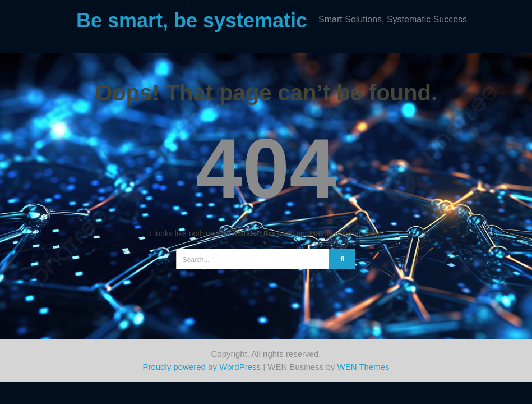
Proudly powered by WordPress (202, 367)
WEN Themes (364, 367)
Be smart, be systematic (192, 20)
